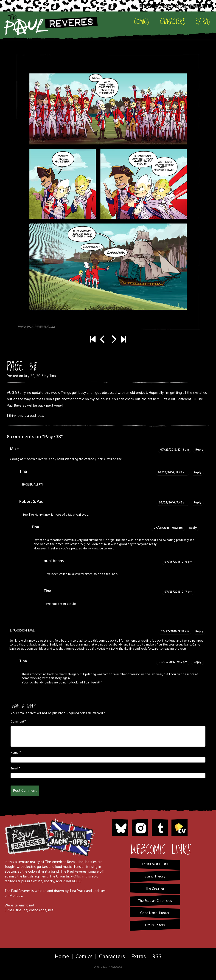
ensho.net (27, 906)
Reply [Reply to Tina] (197, 473)
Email (14, 769)
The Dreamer (155, 889)
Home (62, 957)
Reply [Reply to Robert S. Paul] (197, 503)
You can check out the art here (136, 399)
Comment (17, 722)
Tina (53, 376)
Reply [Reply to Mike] (199, 450)
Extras (203, 21)
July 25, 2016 (34, 376)
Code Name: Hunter (155, 913)
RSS (157, 957)
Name (15, 753)
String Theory (155, 877)
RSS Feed (203, 7)
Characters (173, 21)
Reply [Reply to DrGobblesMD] (199, 631)
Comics (142, 21)
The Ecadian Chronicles (155, 901)
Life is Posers (155, 925)
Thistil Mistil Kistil (155, 864)
